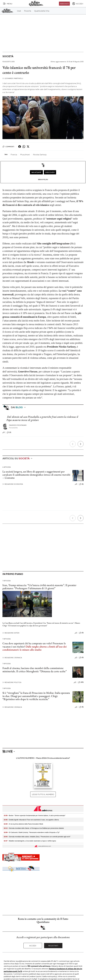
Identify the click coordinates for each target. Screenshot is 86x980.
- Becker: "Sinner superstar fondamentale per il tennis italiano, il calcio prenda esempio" (35, 816)
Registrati (53, 946)
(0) (81, 633)
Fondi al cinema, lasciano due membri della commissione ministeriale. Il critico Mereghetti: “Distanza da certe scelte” (35, 670)
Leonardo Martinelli (13, 78)
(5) (81, 707)
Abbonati (64, 4)
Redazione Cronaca (12, 658)
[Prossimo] (81, 444)
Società (8, 56)
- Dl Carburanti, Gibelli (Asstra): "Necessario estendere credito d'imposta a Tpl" (32, 832)
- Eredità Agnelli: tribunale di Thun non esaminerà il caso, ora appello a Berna (31, 820)
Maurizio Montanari (18, 425)
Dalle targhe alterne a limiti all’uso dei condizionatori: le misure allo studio (35, 648)
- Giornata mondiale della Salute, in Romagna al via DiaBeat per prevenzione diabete (34, 828)
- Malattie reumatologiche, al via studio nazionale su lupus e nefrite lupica (30, 841)
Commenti (8, 147)
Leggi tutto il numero (43, 794)
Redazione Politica (12, 682)
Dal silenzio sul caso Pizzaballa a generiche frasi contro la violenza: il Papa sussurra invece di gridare (42, 418)
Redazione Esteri (11, 633)
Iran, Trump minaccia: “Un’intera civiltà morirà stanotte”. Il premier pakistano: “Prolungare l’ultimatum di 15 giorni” (39, 587)
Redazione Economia (13, 484)
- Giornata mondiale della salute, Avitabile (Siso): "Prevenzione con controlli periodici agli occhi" (37, 837)
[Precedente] (73, 444)
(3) (9, 432)
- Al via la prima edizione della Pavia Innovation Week (23, 824)
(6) (81, 484)
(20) (81, 682)
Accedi (33, 946)
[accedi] (78, 4)
